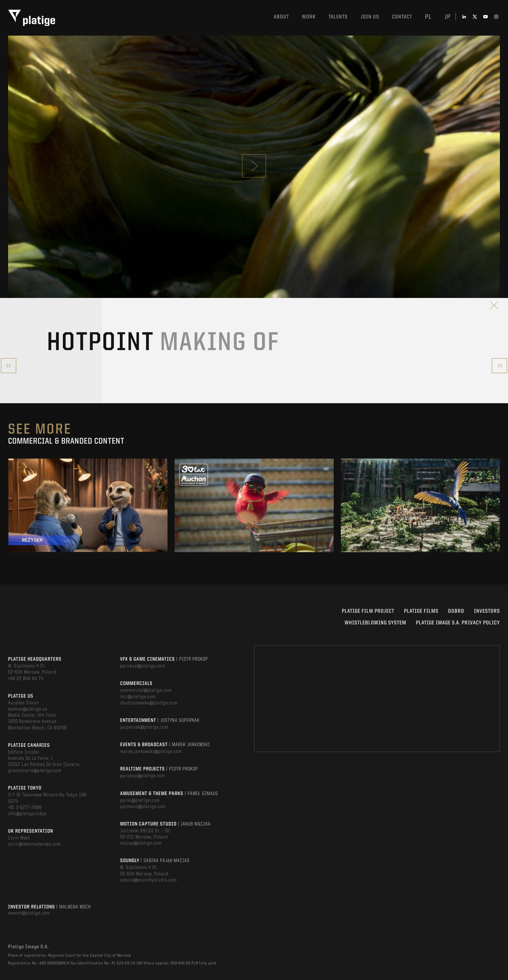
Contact (402, 17)
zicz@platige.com (138, 697)
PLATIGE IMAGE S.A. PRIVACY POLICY (458, 623)
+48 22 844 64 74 (26, 679)
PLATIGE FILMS (421, 611)
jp (448, 17)
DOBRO (456, 611)
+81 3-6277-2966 (25, 808)
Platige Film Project (368, 611)
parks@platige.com (140, 801)
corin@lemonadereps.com (35, 844)
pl (428, 17)
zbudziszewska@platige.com (149, 703)
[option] (88, 505)
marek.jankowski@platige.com (151, 752)
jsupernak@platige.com (144, 727)
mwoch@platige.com (29, 913)
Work (309, 17)
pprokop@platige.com (143, 666)
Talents (338, 17)
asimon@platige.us (28, 709)
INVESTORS (487, 611)
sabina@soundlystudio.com (149, 880)
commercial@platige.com (146, 690)
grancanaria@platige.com (35, 771)
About (281, 17)
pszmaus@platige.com (143, 807)
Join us (370, 17)
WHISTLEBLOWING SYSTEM (375, 623)
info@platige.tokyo (28, 814)
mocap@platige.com (141, 843)
